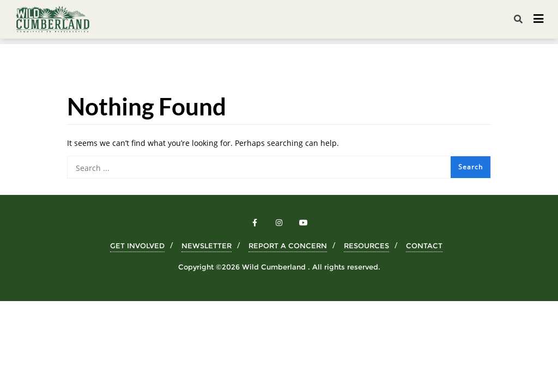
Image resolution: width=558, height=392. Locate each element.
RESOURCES (366, 246)
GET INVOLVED (137, 246)
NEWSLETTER (207, 246)
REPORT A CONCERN (288, 246)
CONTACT (424, 246)
